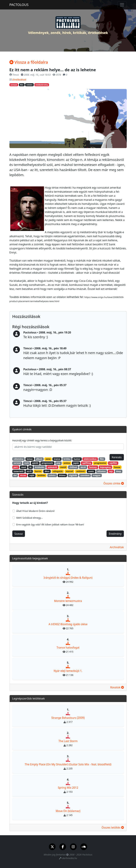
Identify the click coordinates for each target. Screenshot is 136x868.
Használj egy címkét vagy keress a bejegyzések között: (42, 440)
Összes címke (114, 483)
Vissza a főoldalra (29, 62)
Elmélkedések (19, 80)
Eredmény (115, 534)
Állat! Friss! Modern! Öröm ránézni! (36, 511)
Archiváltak (117, 547)
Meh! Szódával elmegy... (30, 518)
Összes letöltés (113, 827)
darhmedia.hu (70, 858)
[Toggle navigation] (122, 5)
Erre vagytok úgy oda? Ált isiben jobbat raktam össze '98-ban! (50, 524)
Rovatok (117, 687)
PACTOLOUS (19, 5)
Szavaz (19, 534)
